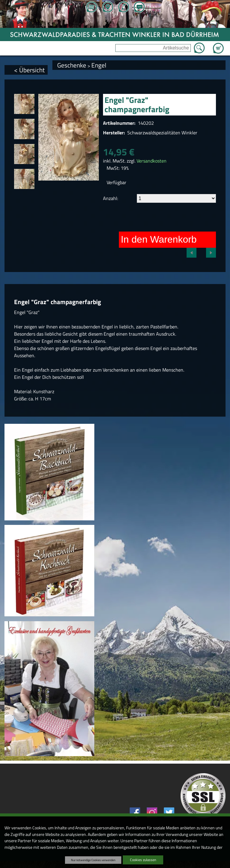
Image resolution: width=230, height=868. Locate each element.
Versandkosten (152, 161)
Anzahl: (111, 198)
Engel (99, 65)
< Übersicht (29, 70)
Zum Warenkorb (218, 45)
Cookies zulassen (143, 860)
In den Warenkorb (159, 239)
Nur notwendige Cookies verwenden (93, 860)
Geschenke (72, 65)
